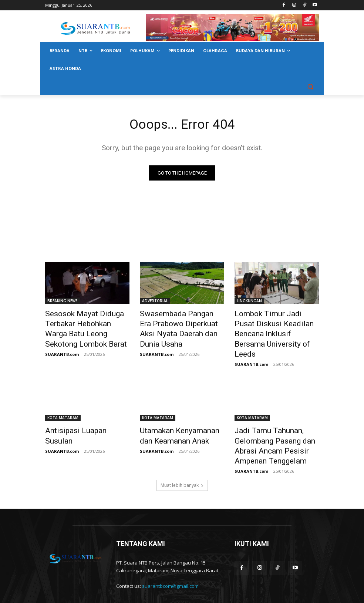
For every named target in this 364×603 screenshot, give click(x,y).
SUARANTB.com (62, 348)
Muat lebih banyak (182, 461)
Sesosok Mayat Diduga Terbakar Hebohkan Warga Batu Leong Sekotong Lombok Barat (87, 327)
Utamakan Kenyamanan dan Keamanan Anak (178, 418)
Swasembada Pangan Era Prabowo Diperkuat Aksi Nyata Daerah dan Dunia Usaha (181, 323)
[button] (310, 86)
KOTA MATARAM (63, 402)
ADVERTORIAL (155, 302)
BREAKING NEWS (63, 302)
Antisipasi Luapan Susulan (81, 414)
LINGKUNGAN (249, 302)
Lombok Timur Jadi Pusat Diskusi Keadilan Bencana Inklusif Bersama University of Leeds (276, 327)
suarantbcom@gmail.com (170, 562)
